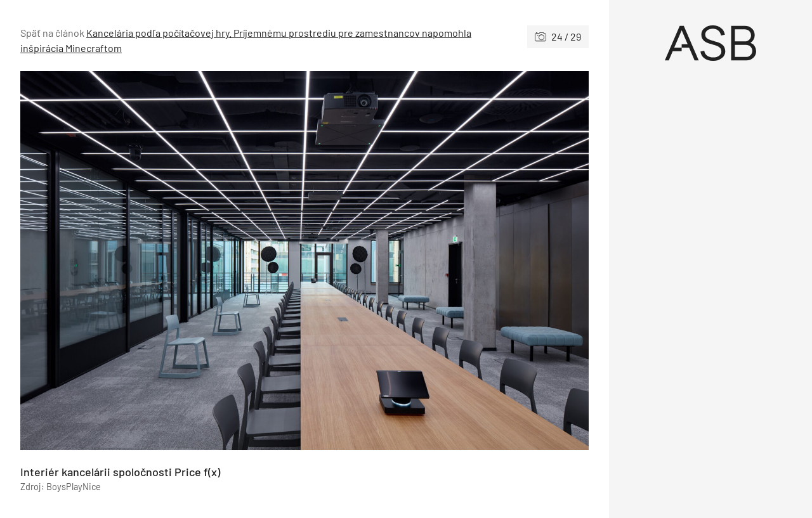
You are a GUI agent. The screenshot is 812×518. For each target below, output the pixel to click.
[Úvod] (710, 43)
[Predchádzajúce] (162, 261)
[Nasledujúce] (447, 261)
